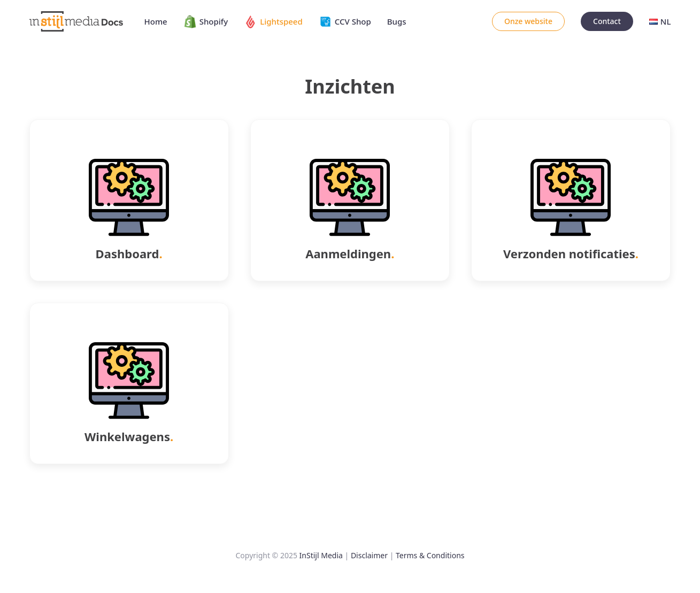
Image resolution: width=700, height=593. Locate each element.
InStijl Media (321, 555)
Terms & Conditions (430, 555)
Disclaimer (369, 555)
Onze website (528, 21)
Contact (607, 21)
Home (156, 21)
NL (660, 21)
